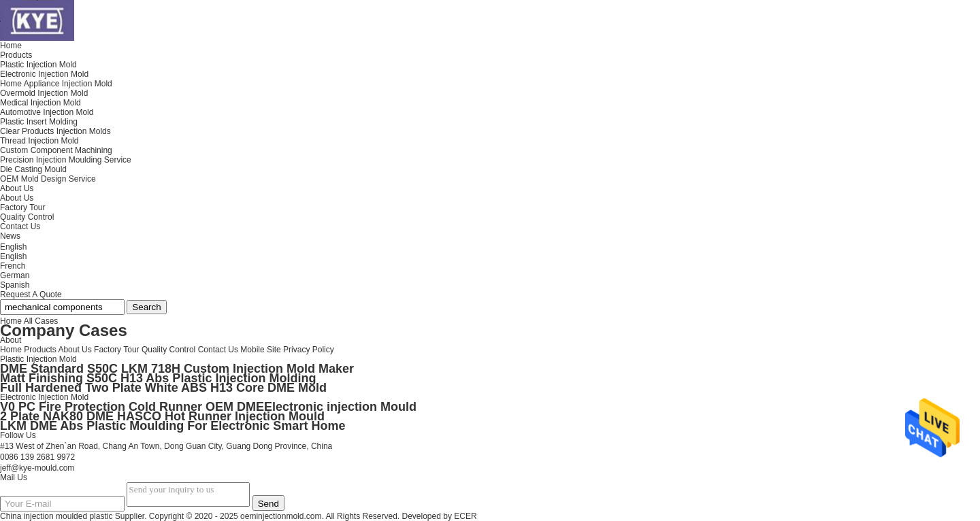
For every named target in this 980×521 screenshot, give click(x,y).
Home (11, 350)
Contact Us (218, 350)
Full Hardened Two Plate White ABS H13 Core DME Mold (163, 388)
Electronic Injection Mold (44, 397)
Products (40, 350)
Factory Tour (22, 207)
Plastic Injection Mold (38, 359)
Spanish (15, 285)
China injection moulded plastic (56, 516)
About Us (17, 198)
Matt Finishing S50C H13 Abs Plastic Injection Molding (158, 378)
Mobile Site (260, 350)
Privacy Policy (309, 350)
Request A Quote (31, 295)
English (13, 256)
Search (146, 307)
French (13, 266)
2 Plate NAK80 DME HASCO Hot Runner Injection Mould (162, 416)
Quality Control (27, 217)
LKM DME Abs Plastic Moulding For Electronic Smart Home (173, 426)
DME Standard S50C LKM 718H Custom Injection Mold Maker (177, 369)
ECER (465, 516)
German (15, 275)
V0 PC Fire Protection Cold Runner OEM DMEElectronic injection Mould (208, 407)
